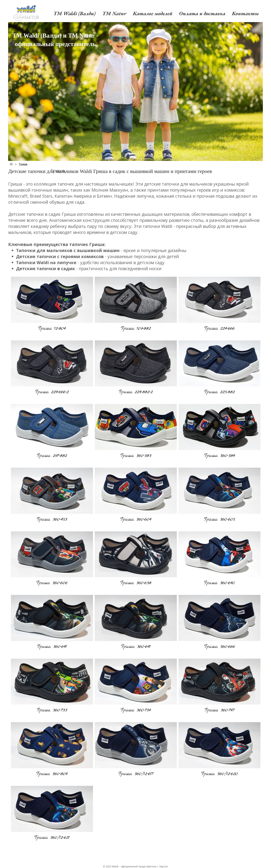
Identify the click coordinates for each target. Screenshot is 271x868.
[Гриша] (23, 164)
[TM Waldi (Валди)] (11, 164)
